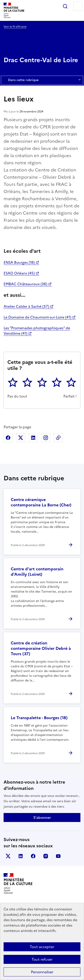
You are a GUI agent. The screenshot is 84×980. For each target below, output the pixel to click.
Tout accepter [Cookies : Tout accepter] (42, 947)
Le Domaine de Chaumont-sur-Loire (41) (37, 317)
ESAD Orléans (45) (19, 273)
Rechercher (65, 6)
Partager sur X (21, 438)
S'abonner (42, 817)
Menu (78, 6)
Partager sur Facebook (8, 438)
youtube (58, 856)
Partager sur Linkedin (33, 438)
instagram (46, 856)
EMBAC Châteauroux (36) (25, 284)
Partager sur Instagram (46, 438)
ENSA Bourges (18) (19, 262)
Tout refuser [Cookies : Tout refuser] (42, 959)
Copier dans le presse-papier (58, 438)
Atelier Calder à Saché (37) (26, 306)
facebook (33, 856)
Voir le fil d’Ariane (15, 27)
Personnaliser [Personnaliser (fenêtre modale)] (42, 972)
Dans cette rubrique (42, 80)
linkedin (21, 856)
